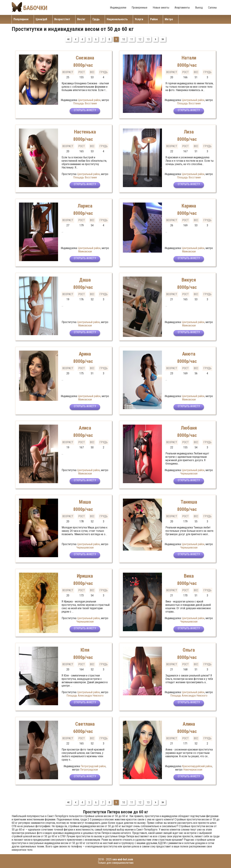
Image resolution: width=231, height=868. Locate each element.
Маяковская (85, 251)
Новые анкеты (161, 8)
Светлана (85, 724)
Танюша (189, 502)
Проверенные (139, 8)
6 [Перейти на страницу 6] (96, 39)
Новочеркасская (193, 770)
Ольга (189, 650)
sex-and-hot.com (123, 859)
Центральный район (89, 100)
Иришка (85, 576)
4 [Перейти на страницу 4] (82, 39)
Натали (189, 58)
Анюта (189, 354)
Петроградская (89, 770)
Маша (85, 502)
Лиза (189, 132)
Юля (85, 650)
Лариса (85, 206)
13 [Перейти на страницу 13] (148, 39)
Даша (85, 280)
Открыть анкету (85, 111)
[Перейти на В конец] (163, 39)
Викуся (189, 280)
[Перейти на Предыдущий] (76, 39)
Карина (189, 206)
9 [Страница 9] (116, 39)
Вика (189, 576)
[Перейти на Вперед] (156, 39)
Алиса (85, 428)
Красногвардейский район (197, 766)
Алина (189, 724)
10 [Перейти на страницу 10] (124, 39)
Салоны (212, 8)
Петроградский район (93, 766)
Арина (85, 354)
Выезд (199, 8)
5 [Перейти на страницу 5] (89, 39)
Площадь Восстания (85, 103)
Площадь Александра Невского (85, 696)
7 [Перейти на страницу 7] (103, 39)
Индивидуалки (118, 8)
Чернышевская (189, 473)
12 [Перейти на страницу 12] (140, 39)
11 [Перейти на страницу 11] (132, 39)
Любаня (189, 428)
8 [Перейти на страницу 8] (109, 39)
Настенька (85, 132)
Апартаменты (182, 8)
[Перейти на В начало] (68, 39)
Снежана (85, 58)
